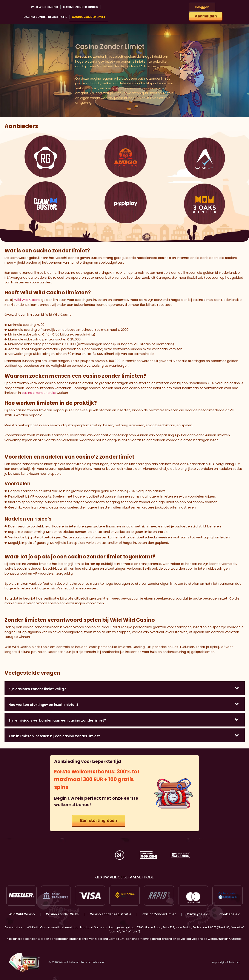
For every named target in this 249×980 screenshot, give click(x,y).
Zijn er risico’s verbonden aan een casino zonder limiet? (57, 720)
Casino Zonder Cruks (80, 7)
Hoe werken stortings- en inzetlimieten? (43, 705)
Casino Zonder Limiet (89, 17)
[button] (125, 688)
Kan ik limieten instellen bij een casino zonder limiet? (54, 736)
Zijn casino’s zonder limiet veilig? (37, 689)
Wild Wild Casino (45, 7)
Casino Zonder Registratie (45, 17)
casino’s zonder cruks (39, 393)
